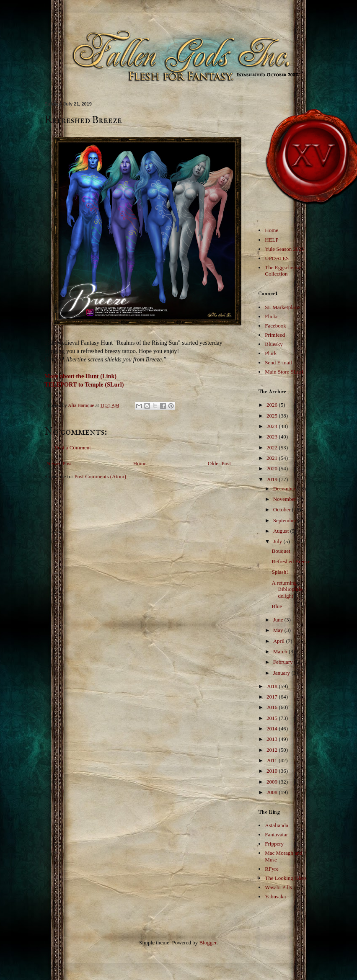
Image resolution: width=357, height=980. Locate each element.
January (282, 673)
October (283, 509)
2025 (273, 416)
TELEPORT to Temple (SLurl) (84, 384)
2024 (273, 426)
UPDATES (277, 258)
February (284, 662)
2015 (273, 718)
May (279, 630)
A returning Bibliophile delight (287, 589)
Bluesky (274, 344)
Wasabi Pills (278, 887)
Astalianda (277, 825)
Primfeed (275, 335)
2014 (273, 729)
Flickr (271, 316)
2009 (273, 782)
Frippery (274, 844)
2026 (273, 405)
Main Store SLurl (284, 372)
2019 (273, 479)
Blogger (208, 943)
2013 (273, 739)
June (279, 620)
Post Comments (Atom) (101, 476)
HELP (272, 240)
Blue (277, 606)
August (282, 531)
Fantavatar (276, 834)
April (280, 641)
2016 (273, 707)
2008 (273, 792)
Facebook (276, 326)
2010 (273, 771)
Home (140, 463)
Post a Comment (73, 447)
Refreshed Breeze (291, 561)
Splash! (280, 572)
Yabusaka (275, 896)
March (281, 651)
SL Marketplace (282, 307)
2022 (273, 447)
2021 (273, 458)
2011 (273, 760)
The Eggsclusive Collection (283, 271)
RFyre (272, 869)
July (278, 541)
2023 (273, 437)
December (285, 489)
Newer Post (59, 463)
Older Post (219, 463)
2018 (273, 686)
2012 (273, 750)
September (286, 520)
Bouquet (281, 551)
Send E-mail (278, 362)
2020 (273, 468)
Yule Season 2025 (284, 249)
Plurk (271, 353)
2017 (273, 697)
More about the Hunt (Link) (80, 376)
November (285, 499)
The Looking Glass (286, 878)
